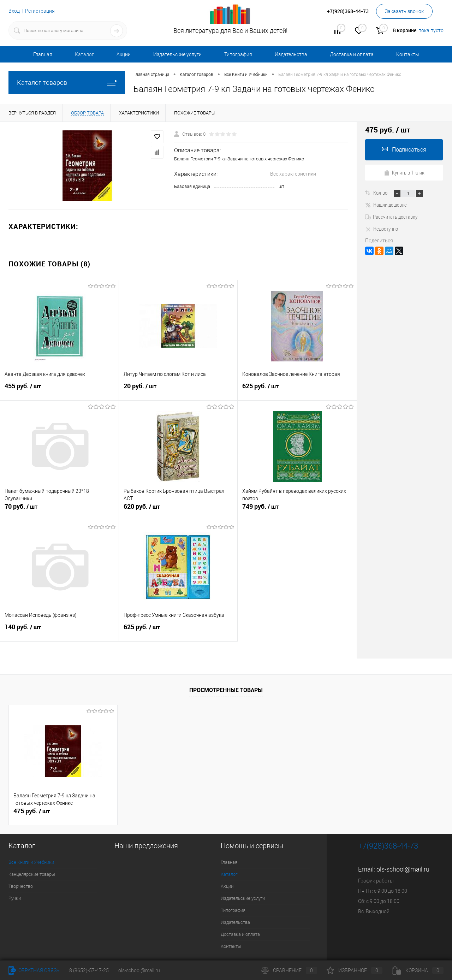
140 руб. (59, 630)
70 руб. (59, 509)
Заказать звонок (404, 11)
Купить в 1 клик (404, 172)
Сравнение (289, 970)
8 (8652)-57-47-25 (89, 970)
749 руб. (297, 509)
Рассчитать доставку (391, 217)
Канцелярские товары (32, 874)
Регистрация (40, 11)
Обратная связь (34, 970)
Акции (124, 54)
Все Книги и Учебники (31, 862)
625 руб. (297, 389)
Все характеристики (293, 174)
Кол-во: (381, 193)
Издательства (291, 54)
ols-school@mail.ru (403, 869)
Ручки (15, 898)
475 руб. (32, 811)
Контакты (408, 54)
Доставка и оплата (352, 54)
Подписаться (404, 150)
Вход (14, 11)
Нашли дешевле (386, 205)
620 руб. (178, 509)
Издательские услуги (177, 54)
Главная (43, 54)
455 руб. (59, 389)
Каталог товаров (67, 82)
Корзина (418, 970)
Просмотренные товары (226, 690)
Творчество (21, 886)
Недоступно (382, 229)
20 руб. (178, 389)
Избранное (355, 970)
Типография (238, 54)
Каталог (84, 54)
